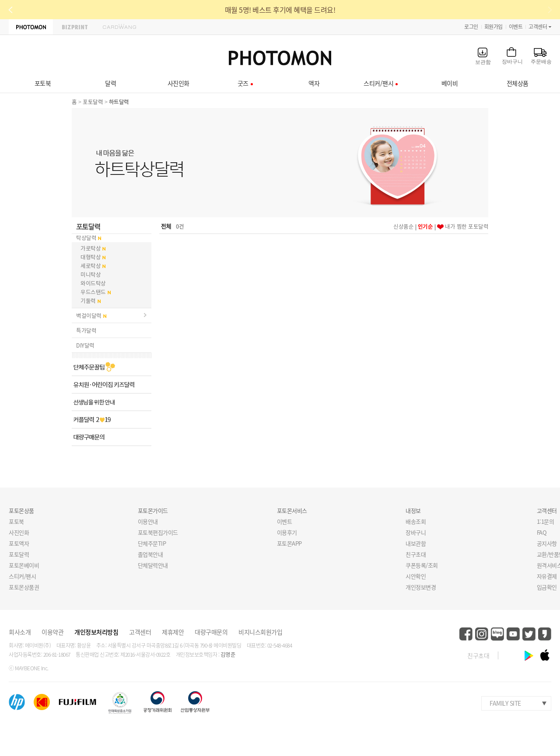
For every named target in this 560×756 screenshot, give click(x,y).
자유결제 (547, 576)
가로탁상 (91, 248)
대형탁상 (91, 257)
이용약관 (52, 632)
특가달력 (86, 330)
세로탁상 (91, 266)
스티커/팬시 (22, 576)
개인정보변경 (421, 587)
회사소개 (20, 632)
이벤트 (516, 27)
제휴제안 (173, 632)
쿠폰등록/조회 (422, 565)
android (529, 655)
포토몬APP (289, 543)
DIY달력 (85, 345)
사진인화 (19, 532)
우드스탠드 (93, 292)
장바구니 (416, 532)
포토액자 (19, 543)
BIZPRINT (75, 27)
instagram (482, 634)
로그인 (471, 27)
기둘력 (88, 301)
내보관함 (416, 543)
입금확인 (547, 587)
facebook (466, 634)
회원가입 (493, 27)
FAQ (542, 532)
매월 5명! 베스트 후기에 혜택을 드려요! (280, 10)
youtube (513, 634)
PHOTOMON (31, 27)
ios (545, 655)
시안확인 (416, 576)
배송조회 (416, 521)
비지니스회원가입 (260, 632)
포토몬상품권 (24, 587)
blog (497, 634)
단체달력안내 (153, 565)
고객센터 (538, 27)
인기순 (425, 226)
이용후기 (287, 532)
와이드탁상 (93, 283)
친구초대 (416, 554)
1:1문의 (546, 521)
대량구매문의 (211, 632)
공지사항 (547, 543)
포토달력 (93, 102)
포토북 (16, 521)
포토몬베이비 (24, 565)
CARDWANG (119, 27)
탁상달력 (86, 238)
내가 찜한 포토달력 (467, 226)
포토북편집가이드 (158, 532)
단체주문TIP (152, 543)
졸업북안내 (150, 554)
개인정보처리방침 (96, 632)
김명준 (228, 654)
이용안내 (148, 521)
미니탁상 (91, 274)
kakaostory (545, 634)
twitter (529, 634)
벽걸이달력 (89, 315)
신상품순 (403, 226)
